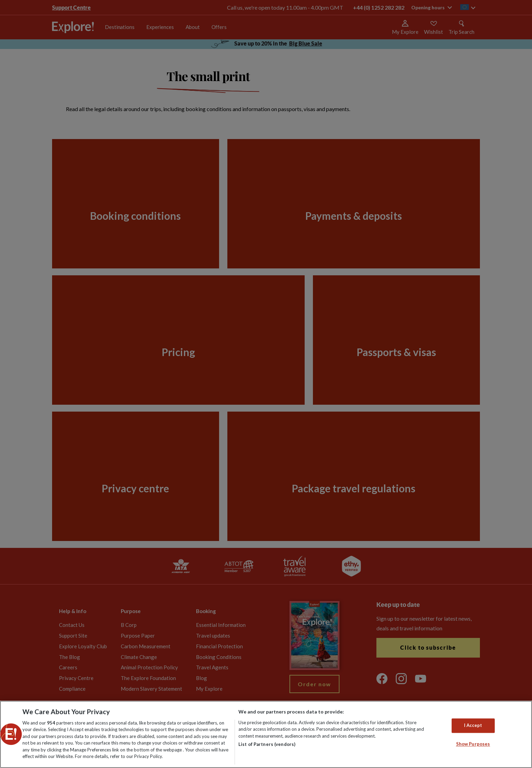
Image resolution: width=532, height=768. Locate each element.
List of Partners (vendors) (267, 744)
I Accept (473, 726)
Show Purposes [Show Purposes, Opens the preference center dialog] (473, 744)
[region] (266, 734)
